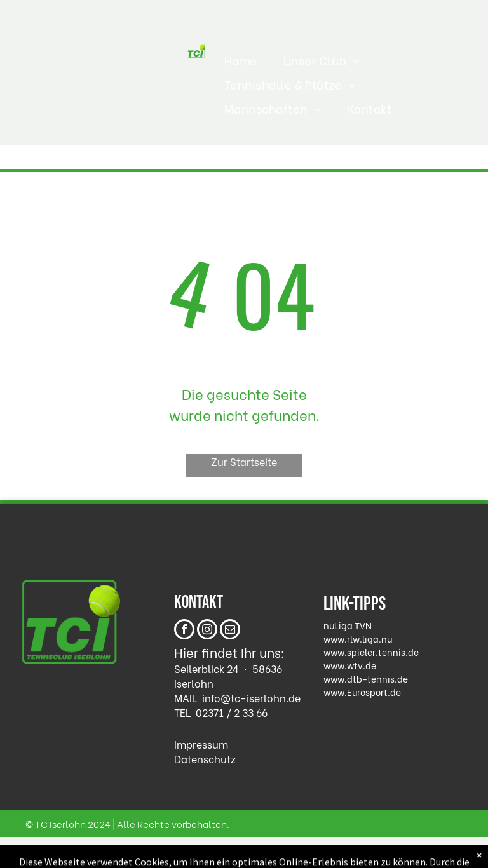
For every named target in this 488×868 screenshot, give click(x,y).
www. (335, 692)
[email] (230, 631)
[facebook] (184, 631)
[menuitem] (241, 60)
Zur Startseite (244, 461)
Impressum (201, 744)
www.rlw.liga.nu (358, 638)
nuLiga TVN (348, 625)
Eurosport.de (374, 692)
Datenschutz (205, 758)
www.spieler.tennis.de (371, 652)
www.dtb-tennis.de (366, 678)
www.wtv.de (350, 665)
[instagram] (207, 631)
